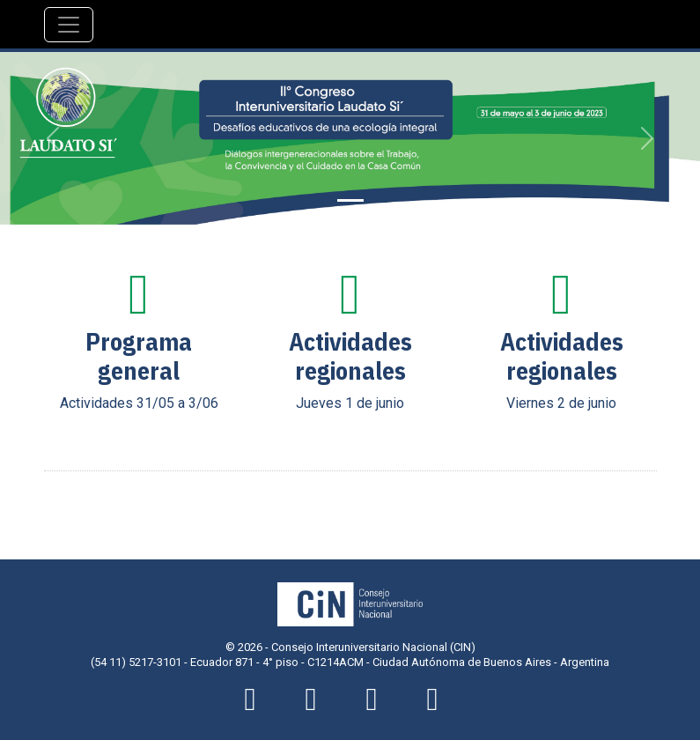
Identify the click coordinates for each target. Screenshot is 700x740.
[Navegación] (69, 25)
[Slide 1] (350, 200)
